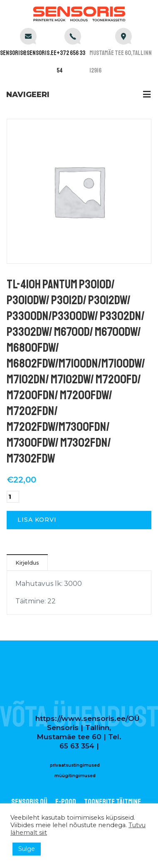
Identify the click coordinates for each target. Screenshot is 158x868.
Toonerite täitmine (112, 802)
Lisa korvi (37, 520)
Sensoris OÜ (29, 802)
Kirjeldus (27, 563)
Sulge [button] (27, 849)
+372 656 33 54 (71, 62)
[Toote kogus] (13, 497)
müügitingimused (75, 776)
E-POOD (66, 802)
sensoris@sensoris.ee (28, 53)
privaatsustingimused (75, 765)
